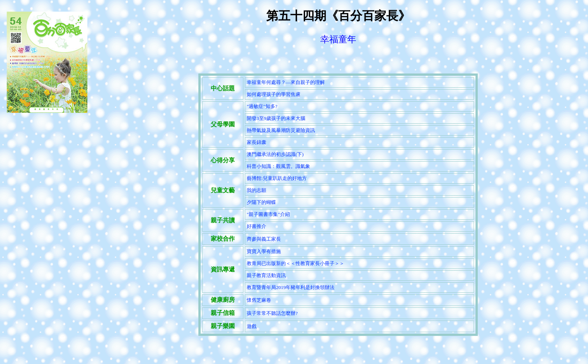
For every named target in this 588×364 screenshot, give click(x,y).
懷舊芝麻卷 (259, 300)
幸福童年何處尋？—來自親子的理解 (286, 82)
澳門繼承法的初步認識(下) (275, 154)
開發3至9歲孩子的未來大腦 (276, 118)
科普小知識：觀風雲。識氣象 (278, 166)
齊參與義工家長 (264, 239)
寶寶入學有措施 (264, 251)
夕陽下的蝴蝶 (261, 202)
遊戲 (252, 326)
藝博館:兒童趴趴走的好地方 (277, 178)
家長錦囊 (256, 142)
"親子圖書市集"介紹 (268, 214)
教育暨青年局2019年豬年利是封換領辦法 (291, 287)
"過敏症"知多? (262, 106)
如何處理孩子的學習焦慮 (274, 94)
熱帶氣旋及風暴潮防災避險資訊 (281, 130)
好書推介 (256, 226)
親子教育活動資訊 (266, 275)
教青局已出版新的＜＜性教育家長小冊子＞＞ (295, 263)
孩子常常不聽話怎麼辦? (272, 313)
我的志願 (256, 190)
